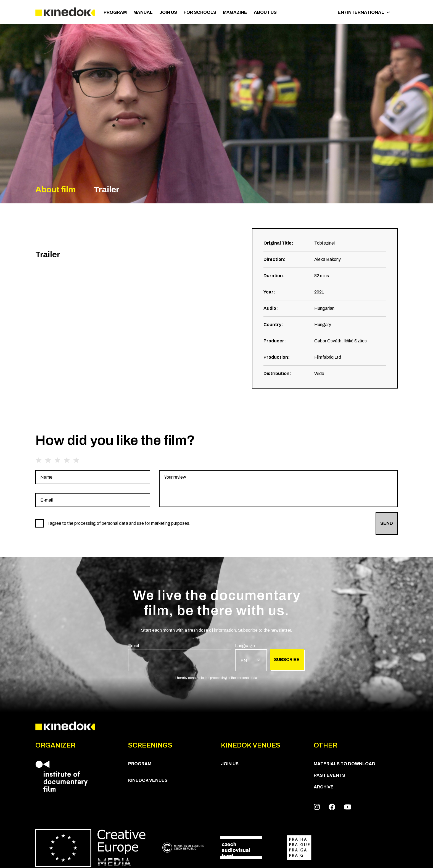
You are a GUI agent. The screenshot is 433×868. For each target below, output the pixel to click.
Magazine (235, 12)
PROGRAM (115, 12)
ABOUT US (265, 12)
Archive (324, 787)
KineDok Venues (148, 780)
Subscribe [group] (287, 659)
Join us (168, 12)
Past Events (329, 775)
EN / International (364, 12)
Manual (143, 12)
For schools (200, 12)
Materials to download (344, 764)
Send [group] (387, 523)
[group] (93, 477)
